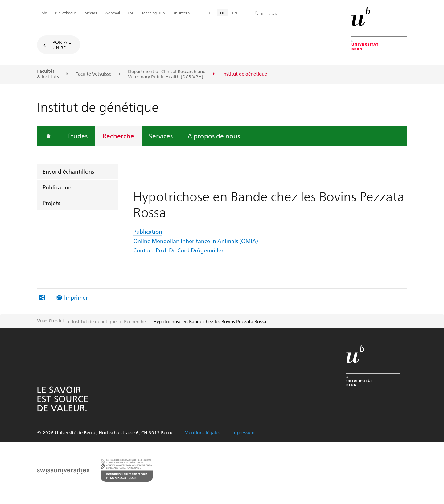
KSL (131, 13)
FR (222, 13)
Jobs (44, 13)
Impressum (243, 432)
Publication (57, 187)
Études (77, 136)
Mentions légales (202, 432)
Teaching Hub (153, 13)
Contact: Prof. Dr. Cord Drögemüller (178, 250)
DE (210, 13)
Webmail (112, 13)
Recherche (118, 136)
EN (235, 13)
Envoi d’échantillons (68, 171)
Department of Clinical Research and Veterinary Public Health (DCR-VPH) (167, 74)
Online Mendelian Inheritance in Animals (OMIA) (196, 241)
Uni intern (181, 13)
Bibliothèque (66, 13)
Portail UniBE (62, 45)
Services (161, 136)
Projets (51, 203)
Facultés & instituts (48, 74)
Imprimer (76, 297)
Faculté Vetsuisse (93, 74)
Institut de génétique (94, 321)
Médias (91, 13)
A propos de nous (214, 136)
